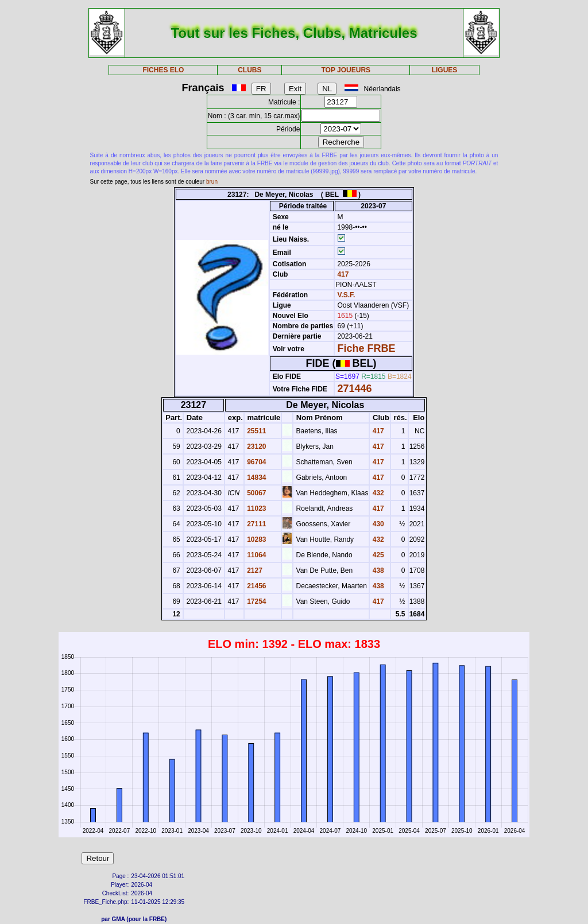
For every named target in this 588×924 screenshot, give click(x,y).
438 (377, 570)
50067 (256, 493)
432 (377, 493)
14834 (256, 477)
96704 (256, 462)
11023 (256, 508)
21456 (256, 586)
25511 (256, 431)
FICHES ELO (163, 70)
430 (377, 524)
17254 (256, 601)
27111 (256, 524)
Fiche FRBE (366, 348)
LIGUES (445, 70)
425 (377, 555)
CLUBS (249, 70)
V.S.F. (346, 295)
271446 (354, 389)
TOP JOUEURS (346, 70)
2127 (254, 570)
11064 (256, 555)
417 (342, 274)
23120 (256, 447)
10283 (256, 539)
